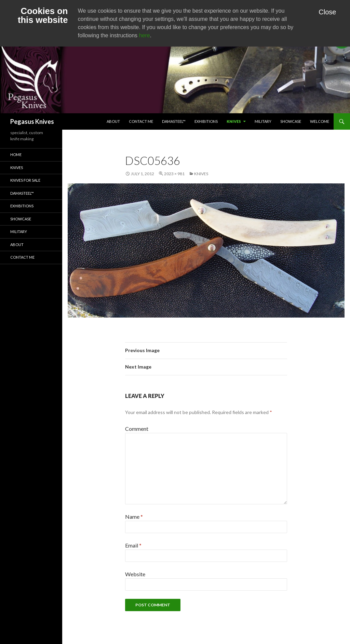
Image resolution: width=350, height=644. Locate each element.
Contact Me (141, 121)
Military (263, 121)
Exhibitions (206, 121)
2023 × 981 (174, 174)
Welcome (320, 121)
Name (134, 517)
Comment (137, 429)
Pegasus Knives (32, 121)
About (113, 121)
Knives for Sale (25, 180)
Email (133, 545)
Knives (234, 121)
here (145, 35)
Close (327, 12)
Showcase (291, 121)
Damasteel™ (174, 121)
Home (16, 154)
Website (135, 574)
